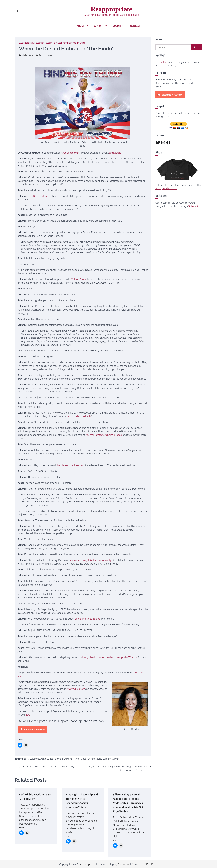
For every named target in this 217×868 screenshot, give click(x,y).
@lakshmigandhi (71, 153)
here (28, 715)
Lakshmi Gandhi (27, 55)
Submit (117, 26)
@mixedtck (115, 153)
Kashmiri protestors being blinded (104, 435)
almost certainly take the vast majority (91, 560)
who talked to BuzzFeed (87, 619)
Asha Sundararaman (52, 759)
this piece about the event (70, 465)
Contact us (161, 62)
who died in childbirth (79, 416)
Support (99, 26)
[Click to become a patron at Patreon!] (32, 733)
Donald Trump (72, 759)
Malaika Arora (78, 279)
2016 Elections (32, 759)
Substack (193, 206)
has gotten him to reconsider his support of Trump (109, 657)
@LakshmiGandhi (75, 689)
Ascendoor (124, 864)
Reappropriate (111, 9)
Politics (88, 43)
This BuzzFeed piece (39, 196)
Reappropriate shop (166, 189)
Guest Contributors (72, 43)
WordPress (151, 864)
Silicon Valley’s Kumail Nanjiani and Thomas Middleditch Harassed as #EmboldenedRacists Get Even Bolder (129, 803)
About (81, 26)
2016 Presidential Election (33, 43)
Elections (54, 43)
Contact (135, 26)
